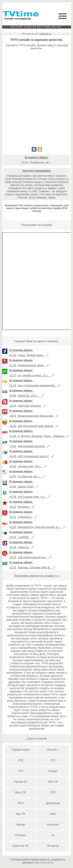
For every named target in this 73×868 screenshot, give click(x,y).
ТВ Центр (53, 846)
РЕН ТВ (53, 782)
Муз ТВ (21, 814)
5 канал (53, 771)
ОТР (53, 792)
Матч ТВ (21, 792)
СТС (53, 760)
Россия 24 (21, 782)
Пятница (21, 835)
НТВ (21, 760)
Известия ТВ (20, 846)
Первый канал (21, 750)
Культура (53, 824)
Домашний (53, 803)
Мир (53, 814)
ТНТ (21, 771)
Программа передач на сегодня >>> (37, 576)
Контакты (48, 863)
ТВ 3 (21, 803)
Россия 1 (53, 750)
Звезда (21, 824)
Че (53, 835)
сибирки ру (45, 34)
